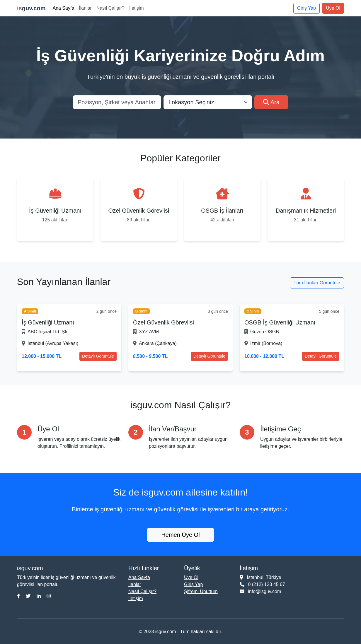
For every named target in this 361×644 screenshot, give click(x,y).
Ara (271, 102)
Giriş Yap (306, 8)
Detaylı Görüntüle (98, 356)
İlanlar (85, 8)
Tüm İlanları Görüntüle (317, 283)
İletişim (137, 8)
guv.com (31, 8)
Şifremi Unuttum (201, 591)
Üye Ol (333, 8)
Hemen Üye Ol (180, 535)
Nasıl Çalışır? (110, 8)
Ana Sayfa (63, 8)
